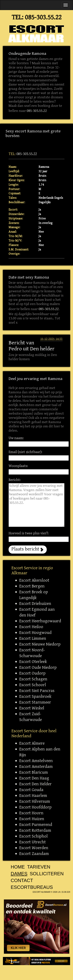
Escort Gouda (31, 790)
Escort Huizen (32, 819)
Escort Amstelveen (36, 761)
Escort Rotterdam (35, 830)
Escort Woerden (34, 848)
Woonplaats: (18, 466)
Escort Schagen (33, 679)
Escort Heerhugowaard (40, 621)
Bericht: (15, 480)
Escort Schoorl (33, 685)
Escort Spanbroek (35, 696)
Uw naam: (16, 438)
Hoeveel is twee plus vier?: (29, 533)
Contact (22, 880)
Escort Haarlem (33, 796)
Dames (19, 874)
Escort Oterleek (33, 662)
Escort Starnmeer (35, 702)
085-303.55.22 (43, 17)
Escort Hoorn (31, 813)
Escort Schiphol (33, 836)
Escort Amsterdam (36, 767)
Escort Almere (32, 743)
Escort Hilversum (35, 801)
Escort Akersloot (34, 580)
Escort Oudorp (32, 673)
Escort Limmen (33, 638)
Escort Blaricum (34, 772)
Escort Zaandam (34, 854)
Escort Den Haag (34, 778)
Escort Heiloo (31, 627)
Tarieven (39, 867)
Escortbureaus (32, 887)
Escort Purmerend (36, 825)
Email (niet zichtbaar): (25, 452)
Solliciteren (47, 874)
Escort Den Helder (35, 784)
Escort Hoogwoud (35, 633)
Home (18, 867)
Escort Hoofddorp (35, 807)
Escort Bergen (32, 586)
